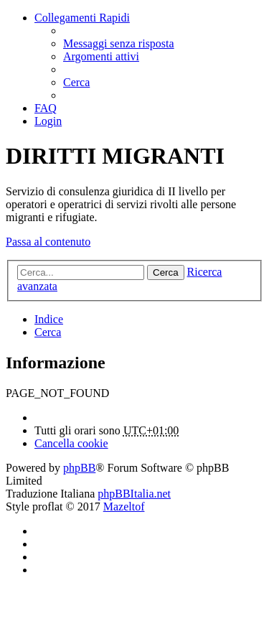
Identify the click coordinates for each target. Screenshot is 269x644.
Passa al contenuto (48, 242)
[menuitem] (119, 43)
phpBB (79, 468)
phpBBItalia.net (134, 494)
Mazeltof (124, 507)
